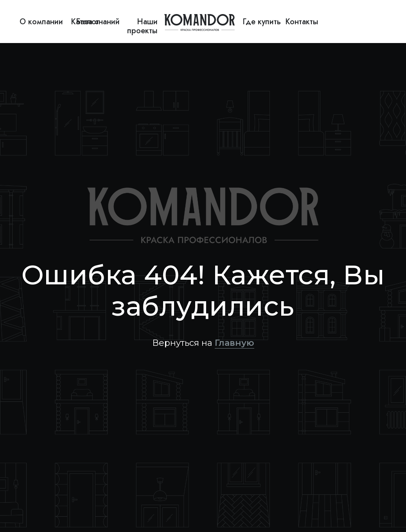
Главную (234, 343)
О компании (41, 22)
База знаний (98, 22)
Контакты (302, 22)
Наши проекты (142, 26)
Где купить (262, 22)
